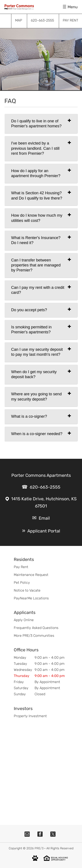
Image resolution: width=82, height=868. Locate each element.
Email (44, 518)
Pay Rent (21, 567)
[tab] (41, 124)
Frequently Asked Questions (36, 628)
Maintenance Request (31, 575)
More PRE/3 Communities (34, 636)
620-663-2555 (45, 487)
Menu (73, 7)
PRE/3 (39, 848)
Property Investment (30, 716)
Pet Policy (22, 583)
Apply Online (24, 620)
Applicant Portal (44, 531)
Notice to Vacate (27, 590)
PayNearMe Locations (31, 598)
